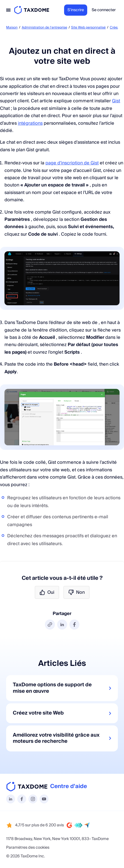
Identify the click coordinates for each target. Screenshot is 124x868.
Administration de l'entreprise (44, 28)
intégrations (30, 123)
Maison (12, 28)
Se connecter (104, 10)
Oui (47, 592)
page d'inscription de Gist (72, 163)
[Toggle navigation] (8, 10)
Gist (116, 101)
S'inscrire (76, 10)
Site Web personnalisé (88, 28)
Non (76, 592)
